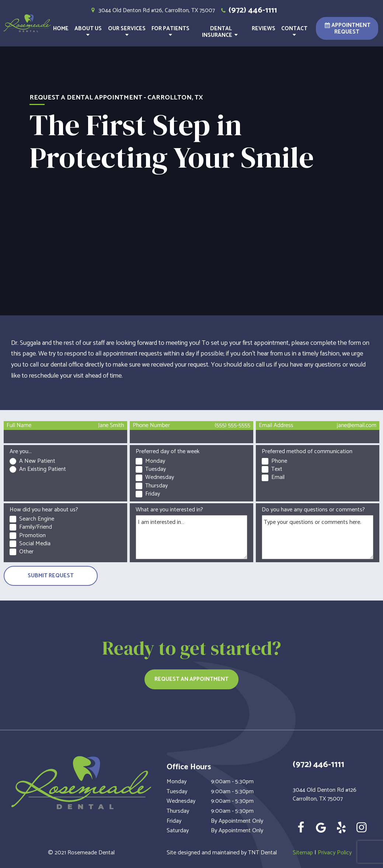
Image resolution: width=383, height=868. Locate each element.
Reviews (264, 29)
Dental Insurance (221, 32)
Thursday (178, 811)
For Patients (170, 32)
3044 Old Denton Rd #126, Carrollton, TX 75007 (152, 10)
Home (61, 29)
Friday (174, 821)
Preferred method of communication (307, 451)
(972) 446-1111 (248, 11)
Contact (294, 32)
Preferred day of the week (168, 451)
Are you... (21, 451)
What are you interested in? (169, 510)
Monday (177, 782)
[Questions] (318, 537)
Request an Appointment (191, 679)
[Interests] (191, 537)
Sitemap (303, 853)
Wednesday (181, 801)
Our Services (127, 32)
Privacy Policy (335, 853)
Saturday (178, 831)
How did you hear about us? (44, 510)
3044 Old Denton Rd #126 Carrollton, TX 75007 (325, 795)
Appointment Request (347, 29)
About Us (88, 32)
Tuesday (177, 792)
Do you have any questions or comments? (313, 510)
